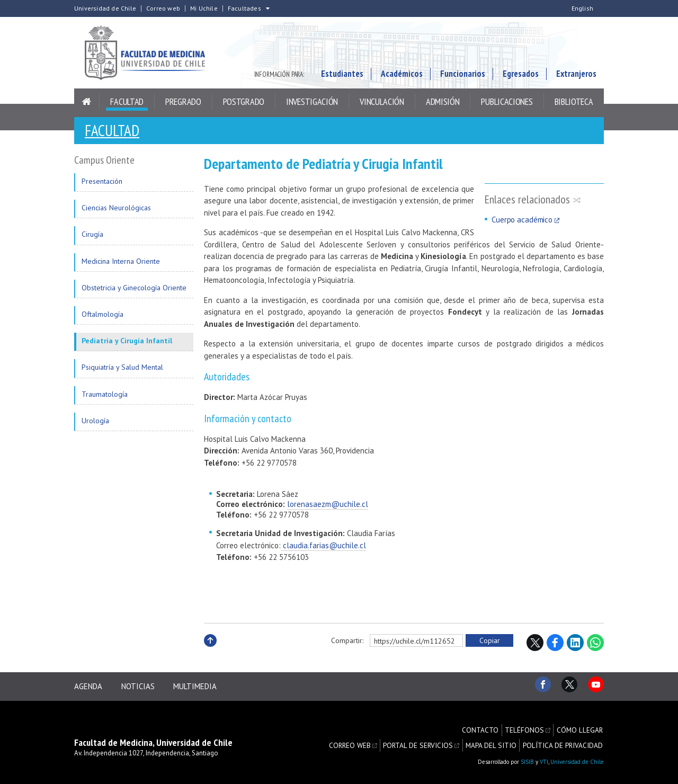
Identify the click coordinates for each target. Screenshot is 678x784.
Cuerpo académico (522, 222)
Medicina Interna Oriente (121, 263)
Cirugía (92, 236)
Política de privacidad (565, 738)
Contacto (484, 727)
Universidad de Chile (105, 8)
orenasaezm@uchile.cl (329, 506)
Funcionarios (463, 76)
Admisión (443, 104)
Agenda (88, 687)
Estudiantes (342, 76)
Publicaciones (507, 104)
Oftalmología (102, 316)
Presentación (102, 183)
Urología (95, 423)
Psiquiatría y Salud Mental (122, 369)
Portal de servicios (427, 738)
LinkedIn (575, 645)
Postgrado (244, 104)
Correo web (163, 8)
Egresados (521, 76)
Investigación (312, 104)
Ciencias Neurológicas (116, 210)
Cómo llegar (581, 727)
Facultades (244, 8)
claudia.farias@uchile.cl (323, 547)
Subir (210, 654)
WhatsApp (595, 645)
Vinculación (382, 104)
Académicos (402, 76)
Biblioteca (574, 104)
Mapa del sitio (497, 738)
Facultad (127, 104)
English (582, 8)
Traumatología (105, 396)
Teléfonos (527, 727)
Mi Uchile (204, 8)
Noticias (141, 687)
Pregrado (183, 104)
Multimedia (201, 687)
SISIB (527, 757)
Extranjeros (576, 76)
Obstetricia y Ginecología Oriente (134, 290)
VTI (544, 757)
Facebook (555, 645)
